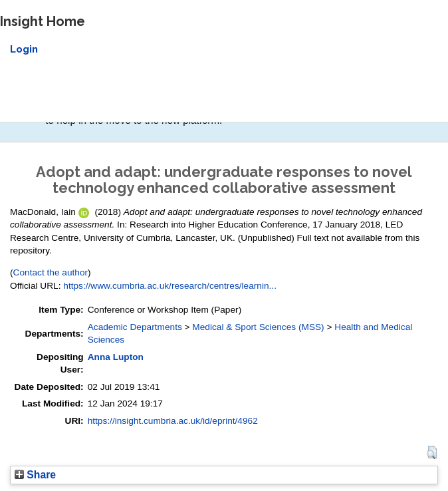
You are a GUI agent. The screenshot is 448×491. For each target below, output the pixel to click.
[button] (432, 452)
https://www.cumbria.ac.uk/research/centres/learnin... (170, 286)
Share (35, 475)
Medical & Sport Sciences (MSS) (258, 327)
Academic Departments (135, 327)
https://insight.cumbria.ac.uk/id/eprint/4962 (173, 421)
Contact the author (51, 272)
